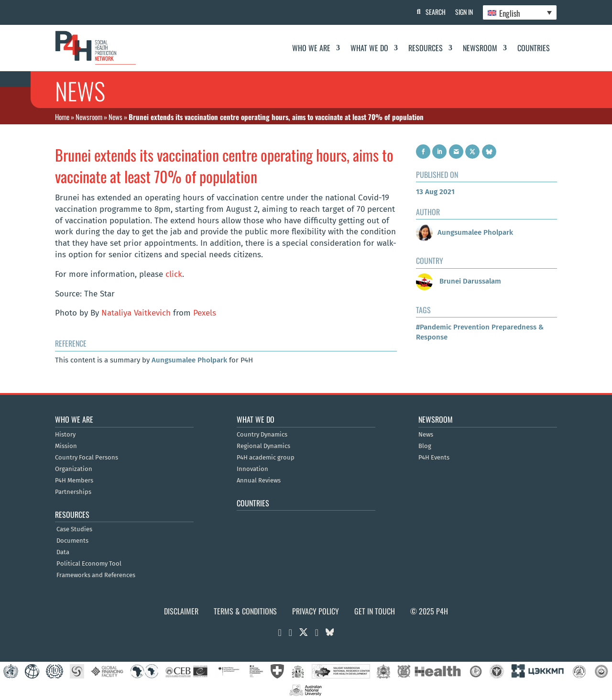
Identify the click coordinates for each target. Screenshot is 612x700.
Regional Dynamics (263, 446)
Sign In (464, 12)
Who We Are (311, 48)
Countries (534, 48)
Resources (426, 48)
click (174, 274)
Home (62, 117)
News (115, 117)
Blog (425, 446)
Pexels (205, 313)
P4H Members (74, 481)
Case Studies (74, 529)
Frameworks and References (96, 575)
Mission (66, 446)
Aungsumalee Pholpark (189, 360)
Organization (74, 469)
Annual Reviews (259, 481)
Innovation (252, 469)
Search (436, 12)
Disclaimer (181, 611)
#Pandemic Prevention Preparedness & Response (480, 332)
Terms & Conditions (245, 611)
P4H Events (434, 458)
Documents (72, 541)
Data (63, 552)
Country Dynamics (262, 435)
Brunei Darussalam (459, 281)
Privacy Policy (316, 611)
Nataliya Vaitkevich (136, 313)
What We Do (369, 48)
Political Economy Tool (89, 564)
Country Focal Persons (87, 458)
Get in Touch (375, 611)
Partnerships (73, 492)
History (65, 435)
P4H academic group (266, 458)
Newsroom (480, 48)
